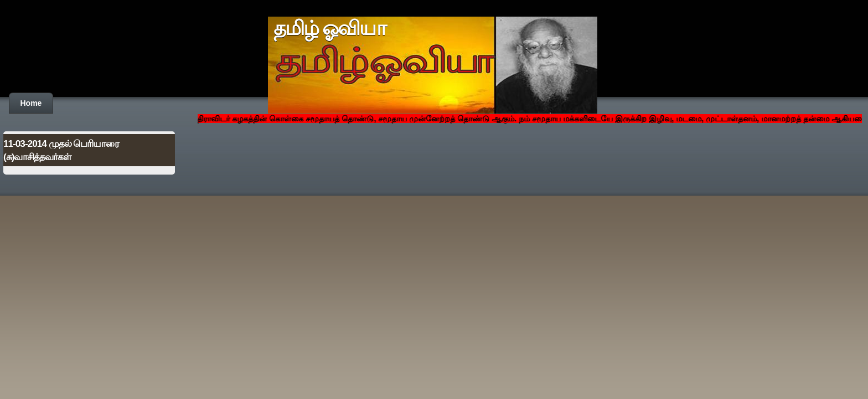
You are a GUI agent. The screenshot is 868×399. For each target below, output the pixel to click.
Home (31, 103)
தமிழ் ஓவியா (330, 28)
